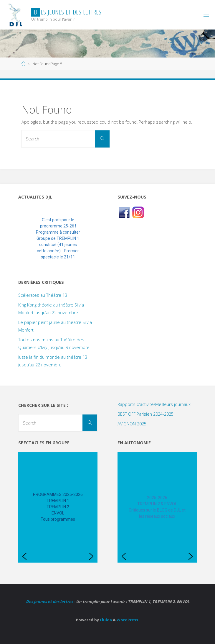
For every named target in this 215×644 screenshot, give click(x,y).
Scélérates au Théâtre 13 (43, 295)
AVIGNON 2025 (132, 424)
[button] (27, 239)
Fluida (105, 620)
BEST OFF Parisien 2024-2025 (145, 414)
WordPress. (128, 620)
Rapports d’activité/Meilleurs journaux (154, 404)
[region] (58, 239)
